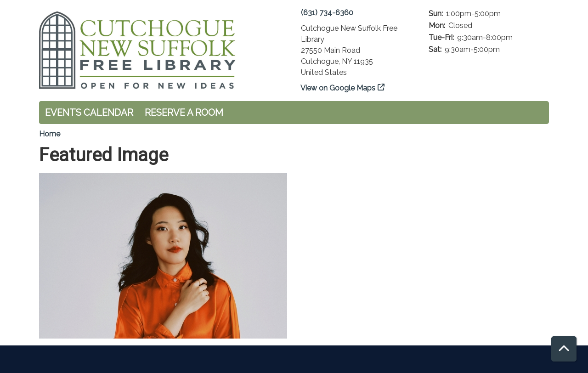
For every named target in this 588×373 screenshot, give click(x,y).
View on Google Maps (338, 88)
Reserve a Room (184, 113)
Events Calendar (89, 113)
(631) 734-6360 (327, 13)
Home (50, 134)
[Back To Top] (564, 349)
